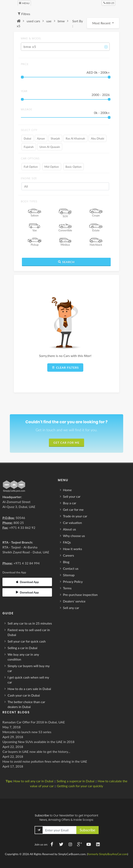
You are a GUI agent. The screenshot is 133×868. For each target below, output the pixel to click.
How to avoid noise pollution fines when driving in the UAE (45, 761)
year (24, 91)
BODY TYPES (29, 201)
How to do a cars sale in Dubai (29, 689)
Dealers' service (74, 601)
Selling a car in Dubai (23, 648)
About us (69, 529)
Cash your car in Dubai (24, 695)
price (25, 64)
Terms (67, 588)
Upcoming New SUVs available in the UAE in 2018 (38, 742)
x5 (19, 26)
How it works (73, 549)
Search (66, 262)
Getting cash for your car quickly (80, 786)
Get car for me (73, 509)
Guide (8, 613)
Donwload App (27, 592)
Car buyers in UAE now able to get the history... (36, 751)
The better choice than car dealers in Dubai (26, 704)
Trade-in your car (75, 516)
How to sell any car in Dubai (33, 781)
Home (67, 490)
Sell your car (72, 496)
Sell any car (71, 608)
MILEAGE (27, 109)
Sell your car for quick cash (27, 641)
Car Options (30, 158)
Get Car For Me (66, 443)
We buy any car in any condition (23, 657)
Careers (69, 555)
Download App (27, 582)
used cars (33, 21)
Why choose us (74, 536)
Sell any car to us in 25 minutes (30, 623)
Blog (66, 562)
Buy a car (70, 503)
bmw (61, 21)
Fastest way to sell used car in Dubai (29, 632)
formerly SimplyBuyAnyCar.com (108, 854)
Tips (9, 781)
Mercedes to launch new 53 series (27, 732)
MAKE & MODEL (31, 38)
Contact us (71, 568)
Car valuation (72, 523)
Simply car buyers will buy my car (29, 668)
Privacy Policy (73, 581)
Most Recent (102, 23)
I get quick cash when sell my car (28, 680)
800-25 (109, 3)
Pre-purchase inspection (80, 595)
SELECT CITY (29, 130)
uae (49, 21)
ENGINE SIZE (29, 178)
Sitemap (69, 575)
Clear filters (65, 367)
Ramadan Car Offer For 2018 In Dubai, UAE (34, 722)
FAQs (67, 542)
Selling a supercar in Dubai (76, 781)
